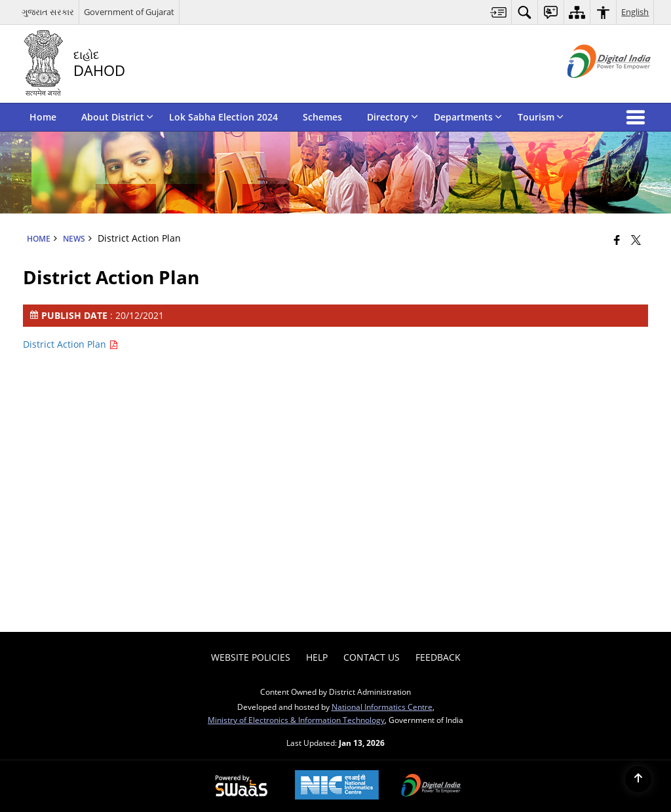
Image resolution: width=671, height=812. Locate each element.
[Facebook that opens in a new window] (617, 240)
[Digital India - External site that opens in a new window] (593, 89)
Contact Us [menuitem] (372, 657)
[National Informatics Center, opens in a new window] (337, 786)
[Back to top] (638, 779)
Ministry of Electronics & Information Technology (296, 720)
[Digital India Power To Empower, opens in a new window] (431, 786)
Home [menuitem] (43, 117)
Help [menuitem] (317, 657)
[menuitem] (499, 12)
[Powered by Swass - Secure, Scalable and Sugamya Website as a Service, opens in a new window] (241, 786)
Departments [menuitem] (468, 117)
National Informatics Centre (382, 707)
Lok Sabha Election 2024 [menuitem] (223, 117)
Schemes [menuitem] (322, 117)
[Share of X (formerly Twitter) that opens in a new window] (636, 240)
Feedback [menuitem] (438, 657)
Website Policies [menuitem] (251, 657)
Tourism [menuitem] (541, 117)
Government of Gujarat (129, 12)
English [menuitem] (635, 12)
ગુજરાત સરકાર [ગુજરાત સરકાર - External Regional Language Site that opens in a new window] (48, 12)
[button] (638, 117)
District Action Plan (70, 344)
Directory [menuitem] (393, 117)
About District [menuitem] (117, 117)
